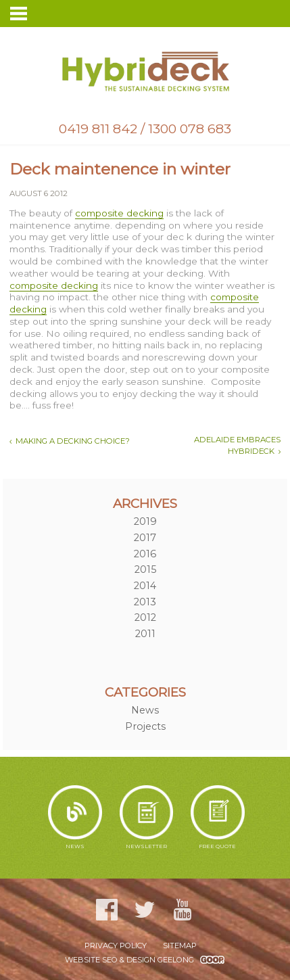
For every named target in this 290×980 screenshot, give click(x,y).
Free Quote (218, 817)
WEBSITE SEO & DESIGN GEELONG (129, 960)
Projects (145, 726)
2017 (145, 538)
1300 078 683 (190, 129)
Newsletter (147, 817)
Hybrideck (145, 71)
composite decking (119, 213)
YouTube (183, 910)
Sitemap (180, 946)
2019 (145, 521)
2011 (145, 634)
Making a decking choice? (73, 441)
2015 (145, 569)
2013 (145, 602)
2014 (145, 586)
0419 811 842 (98, 129)
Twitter (145, 910)
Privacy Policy (116, 946)
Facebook (107, 910)
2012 (145, 617)
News (145, 710)
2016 (145, 554)
